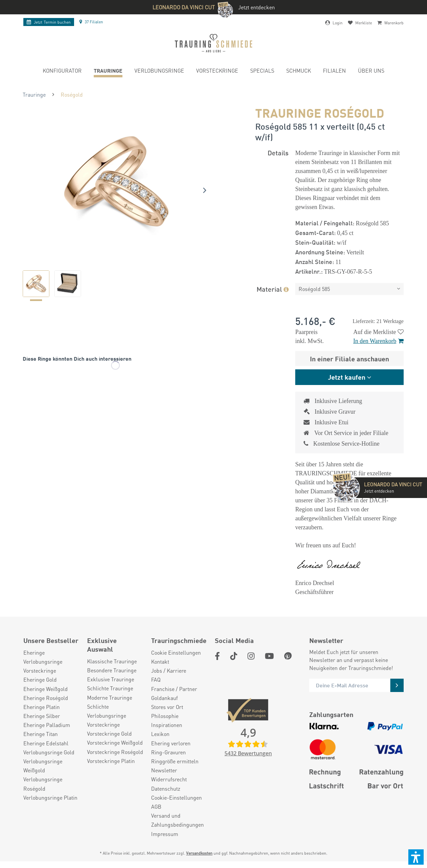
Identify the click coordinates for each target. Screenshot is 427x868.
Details (278, 152)
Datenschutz (166, 788)
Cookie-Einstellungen (176, 797)
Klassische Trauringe (112, 661)
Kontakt (160, 661)
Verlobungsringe (43, 661)
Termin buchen (49, 22)
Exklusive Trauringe (111, 679)
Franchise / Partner (174, 689)
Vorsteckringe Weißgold (115, 742)
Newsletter (164, 770)
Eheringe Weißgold (46, 689)
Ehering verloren (171, 743)
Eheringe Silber (42, 716)
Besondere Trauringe (112, 670)
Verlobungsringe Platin (50, 797)
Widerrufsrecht (169, 779)
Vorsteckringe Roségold (115, 752)
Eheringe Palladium (47, 725)
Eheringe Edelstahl (46, 743)
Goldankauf (164, 698)
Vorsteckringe (40, 670)
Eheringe (34, 652)
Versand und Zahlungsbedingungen (177, 820)
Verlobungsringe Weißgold (43, 766)
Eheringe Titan (41, 734)
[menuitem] (62, 71)
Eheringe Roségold (46, 698)
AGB (156, 806)
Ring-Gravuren (168, 752)
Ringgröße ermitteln (175, 761)
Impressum (165, 834)
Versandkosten (199, 853)
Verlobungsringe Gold (49, 752)
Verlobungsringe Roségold (43, 784)
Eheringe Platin (42, 707)
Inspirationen (167, 725)
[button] (416, 857)
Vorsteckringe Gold (109, 733)
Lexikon (160, 734)
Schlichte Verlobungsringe (107, 711)
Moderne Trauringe (110, 697)
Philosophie (165, 716)
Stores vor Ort (167, 707)
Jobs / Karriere (169, 670)
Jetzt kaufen (347, 377)
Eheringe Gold (40, 679)
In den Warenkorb (378, 341)
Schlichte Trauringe (110, 688)
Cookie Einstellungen (176, 652)
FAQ (156, 679)
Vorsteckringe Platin (111, 761)
